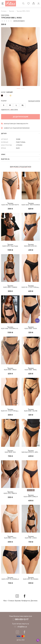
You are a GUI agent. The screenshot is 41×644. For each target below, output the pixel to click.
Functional (5, 15)
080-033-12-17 (22, 619)
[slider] (7, 21)
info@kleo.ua (22, 627)
